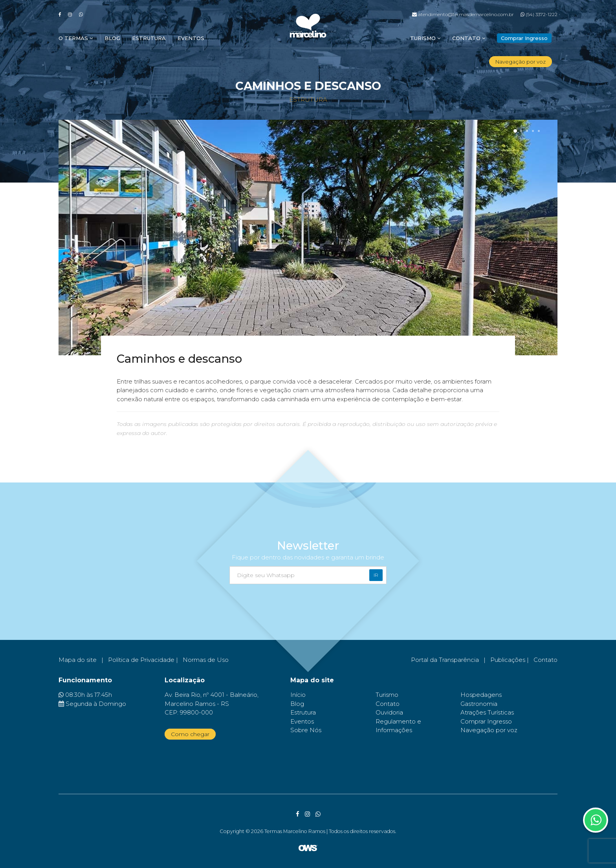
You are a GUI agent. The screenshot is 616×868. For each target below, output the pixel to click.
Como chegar (190, 734)
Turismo (425, 38)
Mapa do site (78, 660)
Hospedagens (481, 695)
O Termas (76, 38)
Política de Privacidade (141, 660)
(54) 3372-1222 (539, 14)
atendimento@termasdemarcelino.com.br (463, 14)
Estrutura (149, 38)
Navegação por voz (521, 62)
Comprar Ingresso (486, 721)
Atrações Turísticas (487, 712)
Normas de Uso (206, 660)
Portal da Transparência (445, 660)
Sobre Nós (306, 730)
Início (298, 695)
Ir (376, 575)
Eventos (191, 38)
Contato (469, 38)
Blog (112, 38)
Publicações (508, 660)
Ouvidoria (389, 712)
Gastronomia (479, 704)
